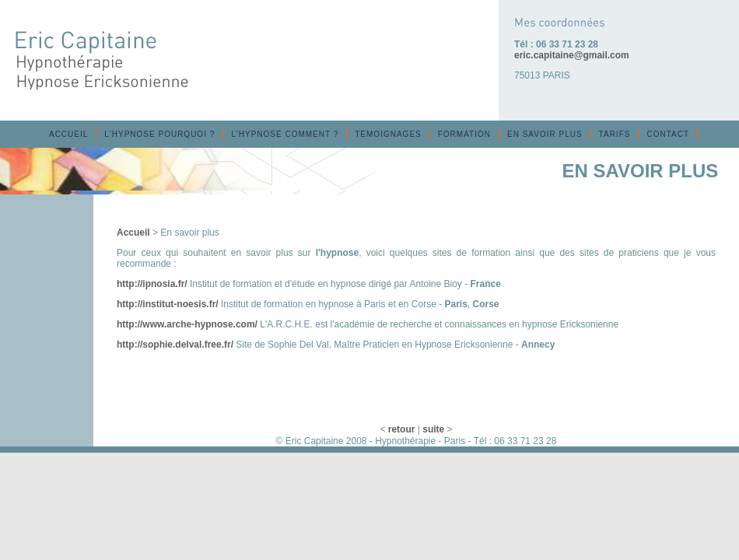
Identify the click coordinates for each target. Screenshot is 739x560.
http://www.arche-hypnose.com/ (187, 324)
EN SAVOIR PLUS (545, 134)
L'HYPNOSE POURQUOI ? (159, 134)
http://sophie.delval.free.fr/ (175, 345)
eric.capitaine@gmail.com (572, 55)
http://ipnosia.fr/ (152, 284)
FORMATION (464, 134)
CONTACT (668, 134)
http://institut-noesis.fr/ (168, 304)
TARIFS (615, 134)
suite (433, 429)
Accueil (133, 233)
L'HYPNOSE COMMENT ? (285, 134)
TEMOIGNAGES (388, 134)
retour (402, 429)
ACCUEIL (68, 134)
